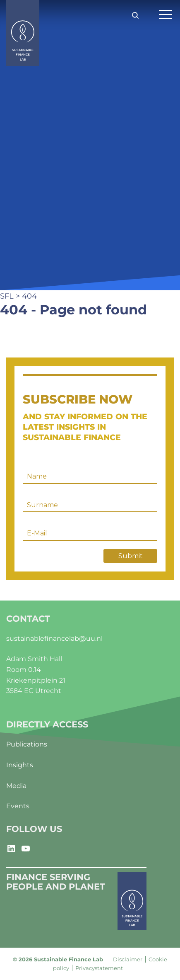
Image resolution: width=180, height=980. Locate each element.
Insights (20, 765)
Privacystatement (99, 968)
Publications (27, 744)
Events (18, 806)
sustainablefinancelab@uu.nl (54, 638)
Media (16, 786)
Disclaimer (128, 959)
